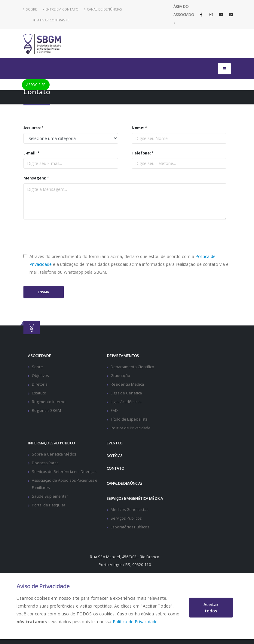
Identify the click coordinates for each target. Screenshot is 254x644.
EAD (114, 411)
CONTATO (116, 468)
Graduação (120, 376)
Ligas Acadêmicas (126, 402)
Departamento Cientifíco (132, 367)
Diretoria (40, 384)
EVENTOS (115, 443)
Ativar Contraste (51, 20)
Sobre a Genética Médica (54, 454)
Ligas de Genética (126, 393)
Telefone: (141, 153)
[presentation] (69, 236)
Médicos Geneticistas (130, 510)
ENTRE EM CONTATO (61, 9)
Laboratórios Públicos (130, 527)
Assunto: (32, 128)
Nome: (138, 128)
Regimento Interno (49, 402)
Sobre (37, 367)
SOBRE (30, 9)
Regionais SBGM (47, 411)
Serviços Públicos (126, 518)
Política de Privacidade (135, 622)
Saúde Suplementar (50, 496)
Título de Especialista (129, 419)
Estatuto (39, 393)
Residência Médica (127, 384)
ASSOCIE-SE (36, 85)
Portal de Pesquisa (49, 505)
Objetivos (40, 376)
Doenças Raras (45, 463)
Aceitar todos (211, 608)
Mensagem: (35, 178)
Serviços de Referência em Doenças (64, 472)
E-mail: (30, 153)
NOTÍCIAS (115, 456)
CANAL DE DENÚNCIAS (103, 9)
